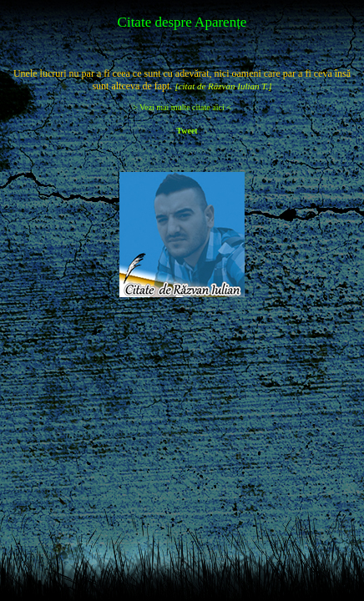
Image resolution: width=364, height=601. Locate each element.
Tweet (187, 131)
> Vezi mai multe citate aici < (182, 107)
